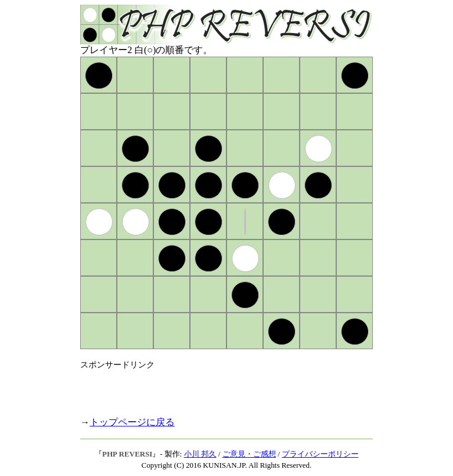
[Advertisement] (218, 388)
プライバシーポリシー (320, 454)
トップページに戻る (132, 422)
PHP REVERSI (127, 454)
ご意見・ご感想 (249, 454)
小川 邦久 (200, 454)
